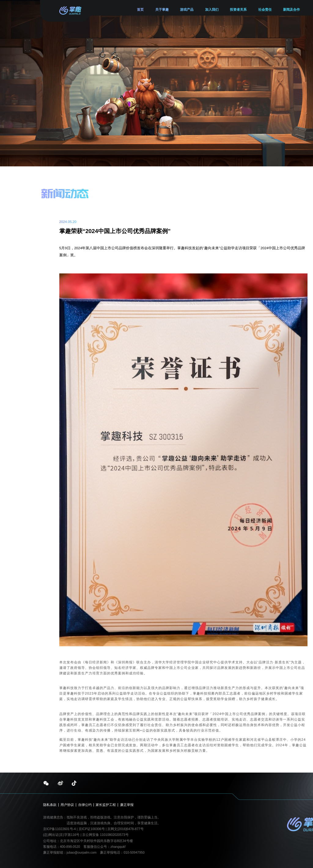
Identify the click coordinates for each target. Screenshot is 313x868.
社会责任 (265, 9)
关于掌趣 (162, 9)
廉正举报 (127, 805)
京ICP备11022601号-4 (59, 829)
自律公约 (85, 805)
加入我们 (212, 9)
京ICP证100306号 (92, 829)
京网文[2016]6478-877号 (125, 829)
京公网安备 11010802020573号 (105, 835)
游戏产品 (187, 9)
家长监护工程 (106, 805)
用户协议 (67, 805)
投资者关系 (238, 9)
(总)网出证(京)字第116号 (61, 835)
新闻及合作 (291, 9)
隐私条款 (50, 805)
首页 (140, 9)
